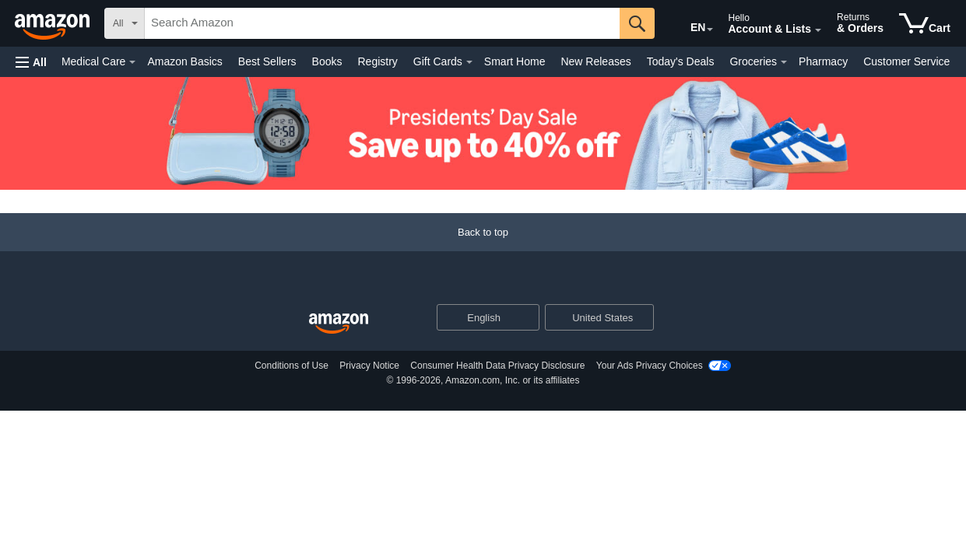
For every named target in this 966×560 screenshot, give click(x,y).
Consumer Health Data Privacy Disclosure (497, 366)
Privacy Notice (369, 366)
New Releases (595, 61)
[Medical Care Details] (132, 62)
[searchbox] (382, 23)
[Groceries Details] (784, 62)
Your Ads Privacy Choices (650, 366)
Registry (377, 61)
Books (327, 61)
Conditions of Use (292, 366)
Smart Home (515, 61)
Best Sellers (267, 61)
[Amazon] (54, 23)
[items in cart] (925, 23)
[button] (31, 62)
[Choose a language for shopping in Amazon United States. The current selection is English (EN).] (687, 24)
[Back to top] (483, 248)
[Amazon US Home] (339, 324)
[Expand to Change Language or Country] (710, 30)
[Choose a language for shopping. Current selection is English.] (478, 317)
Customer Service (906, 61)
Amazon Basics (184, 61)
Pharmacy (823, 61)
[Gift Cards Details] (469, 62)
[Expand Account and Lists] (818, 30)
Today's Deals (681, 61)
